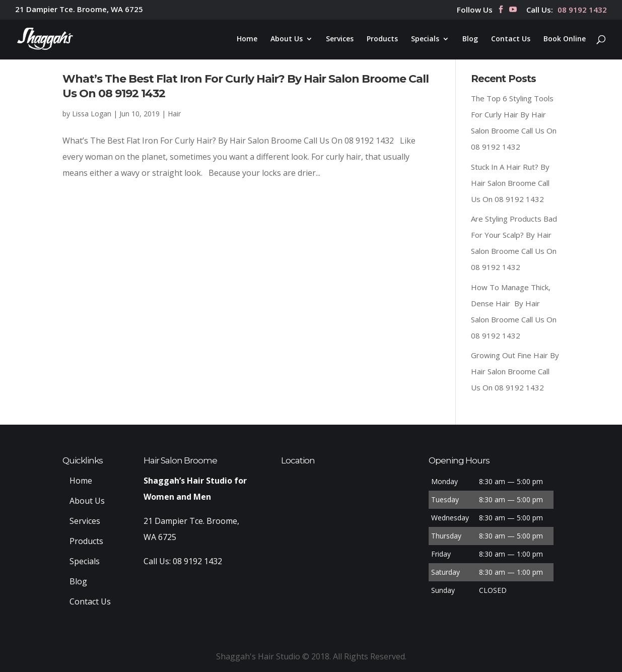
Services (340, 39)
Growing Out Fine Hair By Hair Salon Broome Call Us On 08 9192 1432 (515, 371)
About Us (287, 39)
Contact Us (511, 39)
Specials (425, 39)
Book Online (565, 39)
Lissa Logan (92, 114)
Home (247, 39)
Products (382, 39)
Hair (174, 114)
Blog (470, 39)
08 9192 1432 (582, 10)
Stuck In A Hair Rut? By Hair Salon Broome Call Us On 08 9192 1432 (510, 183)
